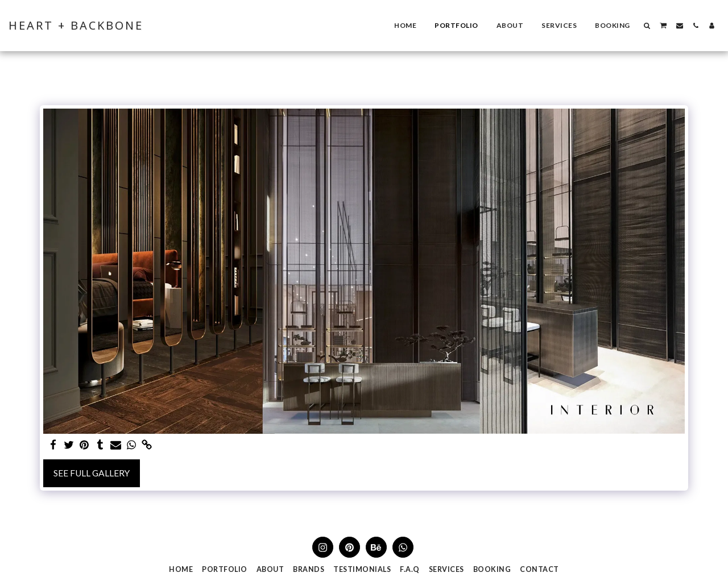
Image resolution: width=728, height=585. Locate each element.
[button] (647, 26)
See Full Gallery (92, 473)
